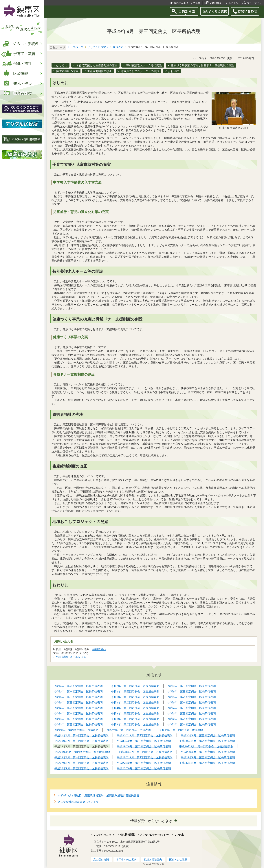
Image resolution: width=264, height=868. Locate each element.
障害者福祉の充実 (67, 71)
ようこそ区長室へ (98, 47)
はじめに (62, 65)
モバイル (233, 3)
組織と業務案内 (153, 860)
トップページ (75, 47)
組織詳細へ (99, 649)
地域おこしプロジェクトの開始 (140, 71)
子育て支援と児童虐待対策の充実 (97, 65)
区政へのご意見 (178, 860)
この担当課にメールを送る (70, 657)
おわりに (173, 71)
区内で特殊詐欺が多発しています (78, 802)
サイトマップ (254, 3)
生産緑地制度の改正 (99, 71)
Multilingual (215, 3)
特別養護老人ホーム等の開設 (144, 65)
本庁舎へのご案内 (126, 860)
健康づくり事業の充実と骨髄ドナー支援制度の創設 (202, 65)
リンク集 (179, 835)
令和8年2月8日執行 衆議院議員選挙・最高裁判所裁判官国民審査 (99, 795)
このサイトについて (104, 835)
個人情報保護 (127, 835)
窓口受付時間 (101, 860)
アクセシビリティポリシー (154, 835)
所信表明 (118, 47)
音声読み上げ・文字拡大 (187, 3)
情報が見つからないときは (151, 821)
